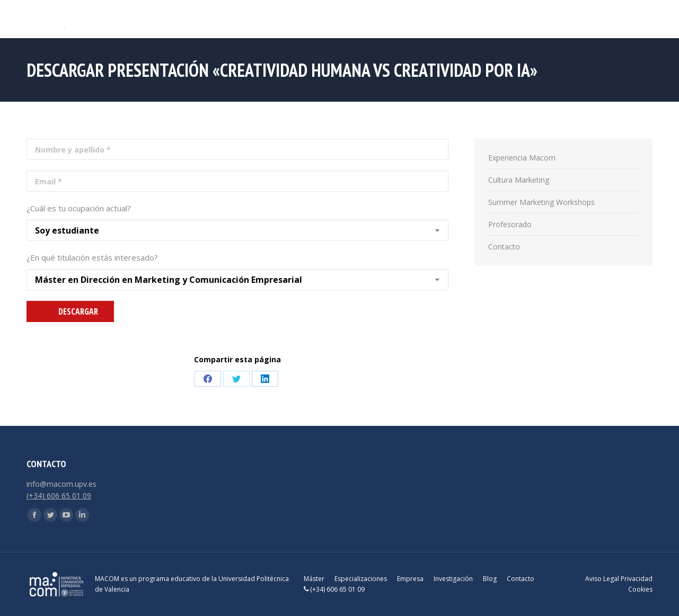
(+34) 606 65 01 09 (59, 496)
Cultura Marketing (519, 180)
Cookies (640, 589)
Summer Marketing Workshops (541, 202)
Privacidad (637, 579)
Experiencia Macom (522, 158)
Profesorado (510, 224)
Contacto (504, 247)
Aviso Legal (602, 579)
